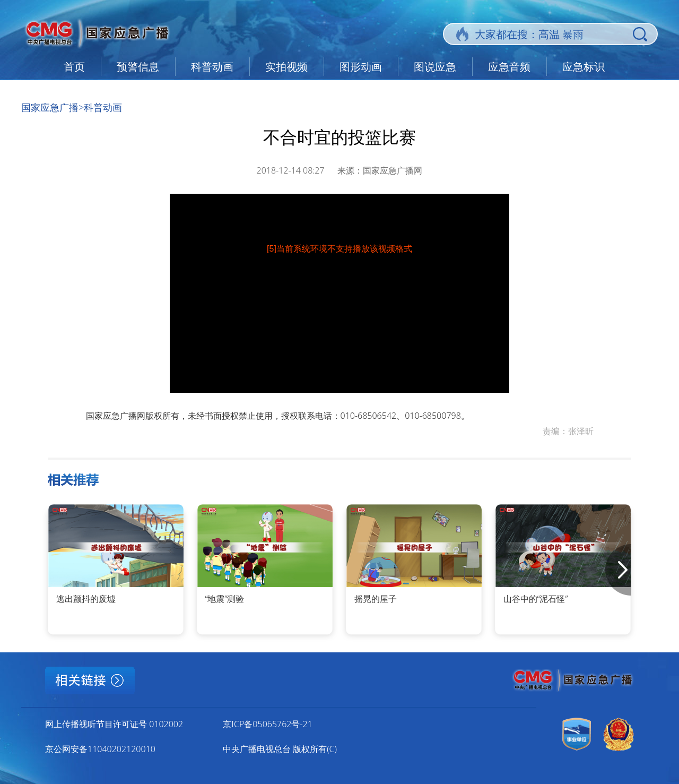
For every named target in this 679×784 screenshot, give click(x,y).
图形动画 (361, 67)
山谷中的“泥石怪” (536, 599)
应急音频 (509, 67)
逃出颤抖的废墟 (86, 599)
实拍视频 (286, 67)
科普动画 (212, 67)
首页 (74, 67)
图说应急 (435, 67)
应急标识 (584, 67)
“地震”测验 (225, 599)
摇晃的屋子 (376, 599)
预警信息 (138, 67)
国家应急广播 (50, 107)
